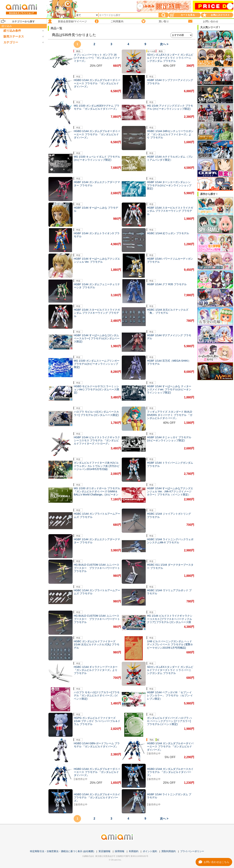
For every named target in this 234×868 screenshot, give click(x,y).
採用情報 (120, 851)
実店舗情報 (104, 851)
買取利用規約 (169, 851)
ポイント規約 (150, 851)
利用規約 (134, 851)
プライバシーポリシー (192, 851)
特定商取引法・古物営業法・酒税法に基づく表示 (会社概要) (62, 851)
